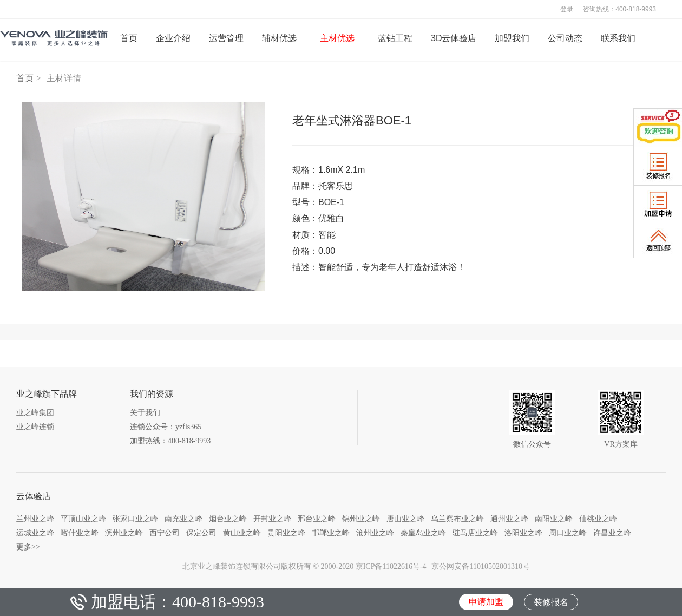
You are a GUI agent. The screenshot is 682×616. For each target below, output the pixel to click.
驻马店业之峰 (475, 533)
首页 (25, 78)
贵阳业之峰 (286, 533)
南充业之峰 (183, 519)
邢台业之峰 (317, 519)
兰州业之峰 (35, 519)
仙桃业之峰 (598, 519)
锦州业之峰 (361, 519)
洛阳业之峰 (523, 533)
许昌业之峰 (612, 533)
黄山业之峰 (242, 533)
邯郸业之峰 (331, 533)
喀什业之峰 (80, 533)
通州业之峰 (509, 519)
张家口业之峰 (135, 519)
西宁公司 (165, 533)
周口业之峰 (568, 533)
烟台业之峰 (228, 519)
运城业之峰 (35, 533)
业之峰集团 (35, 413)
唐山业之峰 (405, 519)
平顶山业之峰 (83, 519)
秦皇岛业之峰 (423, 533)
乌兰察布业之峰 (457, 519)
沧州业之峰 (375, 533)
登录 (567, 9)
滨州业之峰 (124, 533)
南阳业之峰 (554, 519)
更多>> (28, 547)
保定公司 (201, 533)
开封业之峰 (272, 519)
